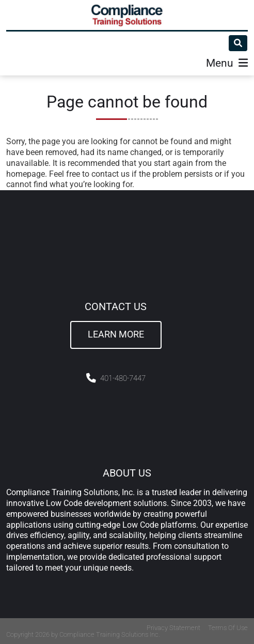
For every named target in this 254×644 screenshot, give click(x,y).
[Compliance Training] (127, 15)
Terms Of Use (228, 628)
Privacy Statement (173, 628)
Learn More (116, 334)
